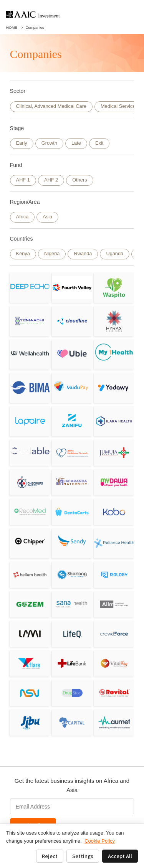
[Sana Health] (72, 604)
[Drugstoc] (72, 693)
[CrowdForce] (114, 634)
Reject (50, 856)
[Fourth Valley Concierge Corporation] (72, 288)
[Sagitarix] (30, 482)
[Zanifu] (72, 421)
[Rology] (114, 575)
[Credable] (30, 451)
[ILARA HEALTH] (114, 421)
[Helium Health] (30, 575)
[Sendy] (72, 541)
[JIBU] (30, 722)
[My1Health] (114, 352)
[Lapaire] (30, 421)
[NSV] (30, 693)
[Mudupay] (72, 386)
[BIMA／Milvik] (30, 388)
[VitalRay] (114, 663)
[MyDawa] (114, 482)
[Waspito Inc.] (114, 288)
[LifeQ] (72, 634)
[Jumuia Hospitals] (114, 453)
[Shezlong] (72, 575)
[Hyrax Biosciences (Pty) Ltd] (114, 321)
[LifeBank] (72, 663)
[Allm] (114, 604)
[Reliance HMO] (114, 543)
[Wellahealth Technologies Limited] (30, 354)
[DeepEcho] (30, 288)
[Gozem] (30, 604)
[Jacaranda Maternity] (72, 482)
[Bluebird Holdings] (72, 722)
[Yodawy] (114, 388)
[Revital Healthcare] (114, 693)
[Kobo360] (114, 512)
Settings (83, 856)
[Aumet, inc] (114, 722)
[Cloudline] (72, 321)
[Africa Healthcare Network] (72, 453)
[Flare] (30, 663)
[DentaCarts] (72, 512)
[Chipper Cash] (30, 541)
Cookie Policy (100, 841)
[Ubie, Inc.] (72, 354)
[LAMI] (30, 634)
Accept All (120, 856)
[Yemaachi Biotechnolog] (30, 321)
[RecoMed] (30, 512)
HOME (12, 27)
